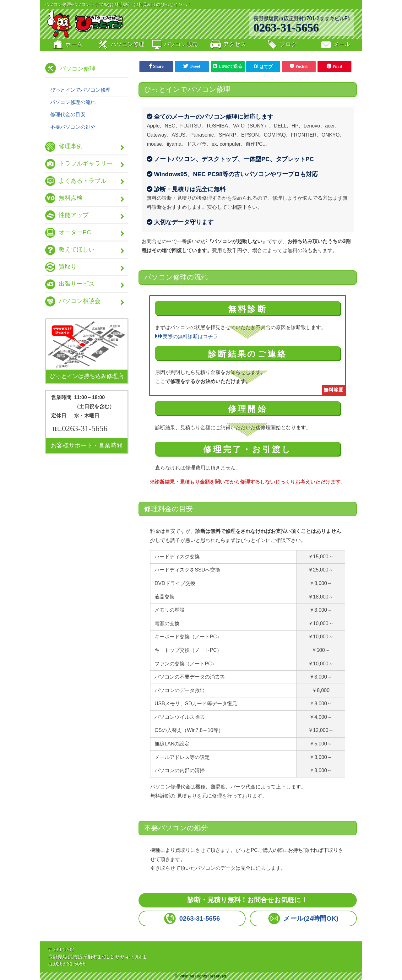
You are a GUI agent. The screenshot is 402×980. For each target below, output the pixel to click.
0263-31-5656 (286, 27)
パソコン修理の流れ (73, 102)
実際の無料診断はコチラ (187, 336)
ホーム (67, 45)
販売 (174, 45)
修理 (121, 45)
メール (335, 45)
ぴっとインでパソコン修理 (80, 90)
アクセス (228, 45)
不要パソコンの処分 (73, 127)
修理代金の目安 (68, 115)
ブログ (282, 45)
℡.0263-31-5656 (80, 430)
